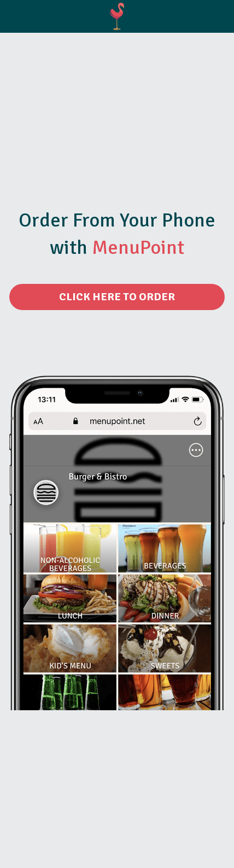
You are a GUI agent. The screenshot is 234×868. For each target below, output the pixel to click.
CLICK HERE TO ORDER (117, 297)
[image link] (117, 16)
